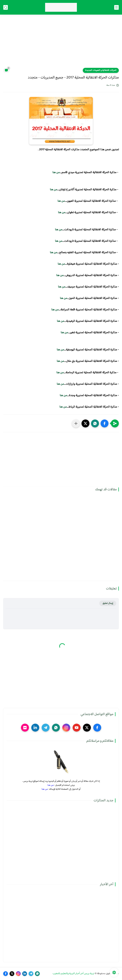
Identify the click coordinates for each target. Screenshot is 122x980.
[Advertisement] (61, 43)
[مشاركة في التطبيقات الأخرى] (76, 423)
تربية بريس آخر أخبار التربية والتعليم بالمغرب (73, 974)
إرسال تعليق (108, 603)
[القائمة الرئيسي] (116, 7)
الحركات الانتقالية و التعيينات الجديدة (101, 70)
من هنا (56, 172)
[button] (105, 423)
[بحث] (6, 7)
